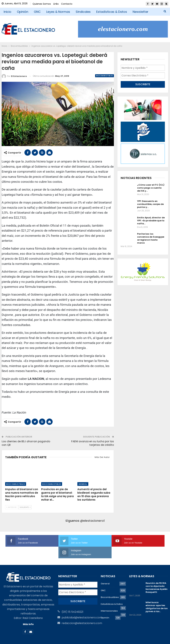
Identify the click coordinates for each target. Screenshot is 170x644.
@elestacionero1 (92, 521)
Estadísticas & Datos (112, 12)
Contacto (67, 4)
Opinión (23, 12)
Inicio (7, 12)
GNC (37, 12)
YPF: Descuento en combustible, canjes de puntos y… (150, 204)
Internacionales (109, 599)
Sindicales (83, 12)
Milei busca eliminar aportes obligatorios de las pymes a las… (157, 595)
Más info (28, 613)
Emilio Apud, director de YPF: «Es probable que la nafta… (151, 220)
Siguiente (25, 507)
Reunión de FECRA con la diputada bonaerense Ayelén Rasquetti (157, 576)
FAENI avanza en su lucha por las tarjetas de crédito (93, 443)
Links (56, 4)
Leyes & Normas (58, 12)
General (83, 484)
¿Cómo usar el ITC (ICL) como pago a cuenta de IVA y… (151, 188)
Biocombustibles (105, 76)
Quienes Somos (42, 4)
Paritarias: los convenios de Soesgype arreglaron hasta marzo (151, 238)
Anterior (11, 507)
